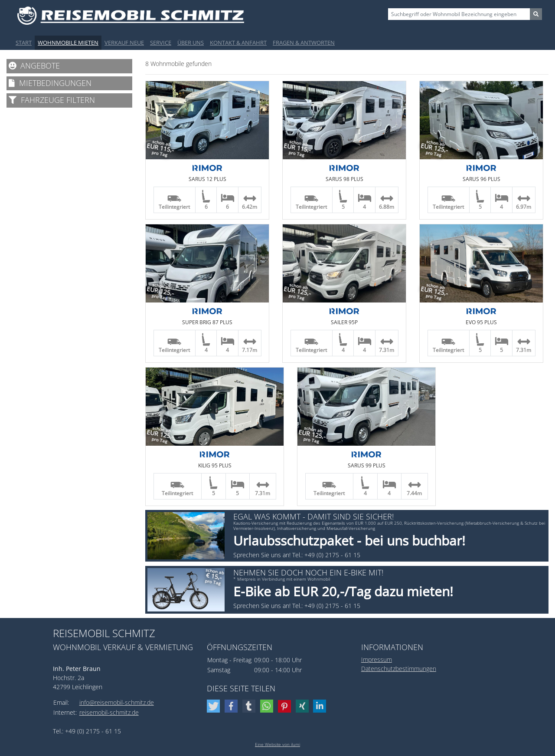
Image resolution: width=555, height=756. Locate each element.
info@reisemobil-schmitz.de (117, 702)
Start (24, 43)
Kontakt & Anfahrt (238, 43)
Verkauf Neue (124, 43)
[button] (214, 706)
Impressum (377, 659)
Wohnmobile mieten (68, 43)
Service (161, 43)
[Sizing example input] (459, 14)
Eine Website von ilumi (277, 744)
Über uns (191, 43)
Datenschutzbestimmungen (399, 669)
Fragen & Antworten (304, 43)
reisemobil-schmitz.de (109, 712)
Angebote (34, 66)
